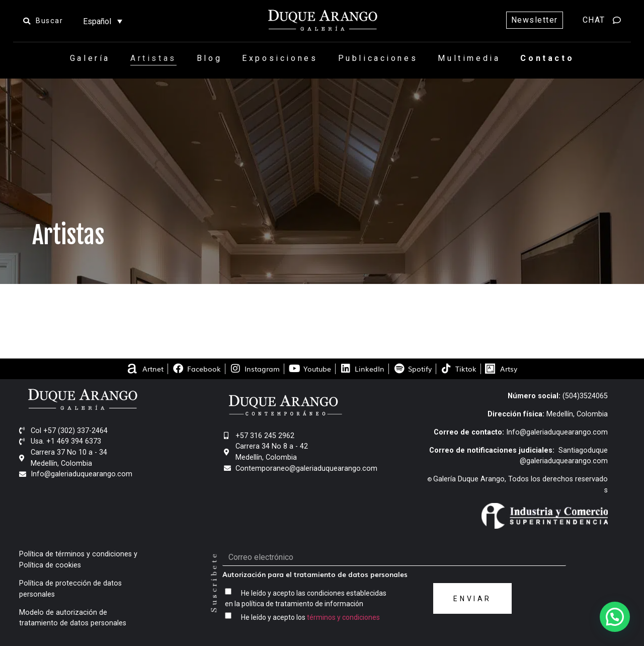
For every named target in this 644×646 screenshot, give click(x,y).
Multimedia (469, 58)
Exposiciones (280, 58)
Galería (90, 58)
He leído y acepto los (310, 617)
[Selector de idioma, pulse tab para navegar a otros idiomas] (103, 21)
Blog (209, 58)
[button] (615, 617)
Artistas (153, 58)
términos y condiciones (343, 617)
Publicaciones (378, 58)
